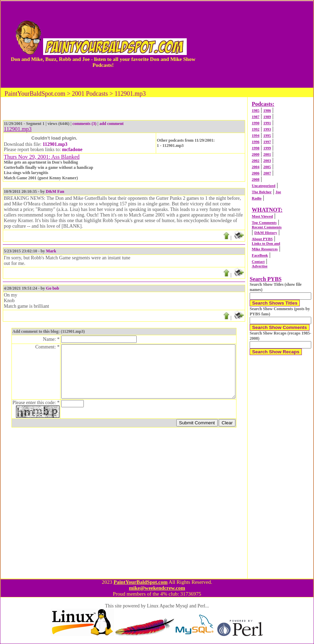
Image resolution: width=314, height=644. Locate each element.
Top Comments (264, 222)
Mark (51, 251)
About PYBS (262, 239)
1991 (267, 123)
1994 (256, 135)
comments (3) (84, 124)
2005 (267, 167)
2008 (256, 179)
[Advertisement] (257, 44)
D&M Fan (55, 191)
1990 (256, 123)
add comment (112, 124)
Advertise (260, 266)
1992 (256, 129)
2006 (256, 173)
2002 (256, 160)
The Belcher (262, 192)
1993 (267, 129)
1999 (267, 148)
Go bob (53, 288)
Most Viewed (262, 216)
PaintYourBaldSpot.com (140, 582)
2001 (267, 154)
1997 (267, 142)
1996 (256, 142)
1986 (267, 110)
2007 (267, 173)
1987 (256, 117)
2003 (267, 160)
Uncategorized (264, 186)
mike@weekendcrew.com (157, 588)
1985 (256, 110)
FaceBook (260, 255)
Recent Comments (267, 227)
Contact (258, 261)
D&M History (266, 233)
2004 (256, 167)
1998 (256, 148)
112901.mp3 (55, 144)
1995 (267, 135)
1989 (267, 117)
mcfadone (72, 150)
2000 (256, 154)
